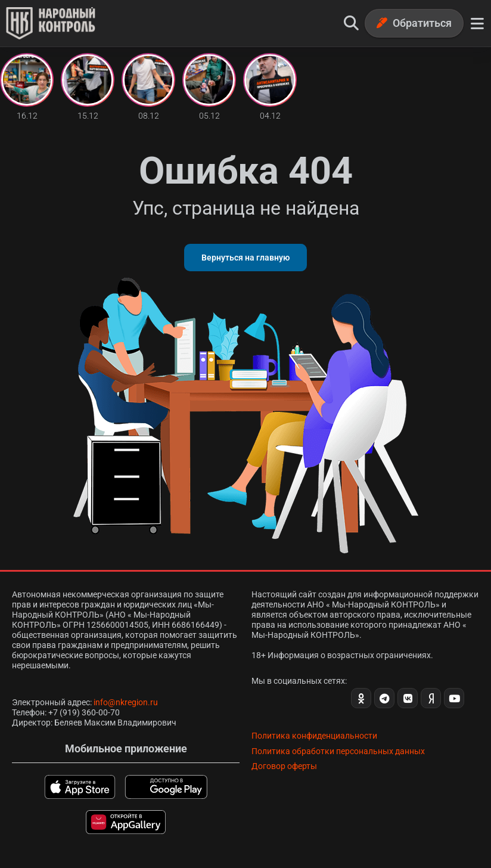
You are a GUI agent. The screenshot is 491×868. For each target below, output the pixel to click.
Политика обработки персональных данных (338, 751)
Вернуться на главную (245, 258)
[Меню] (477, 23)
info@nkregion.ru (126, 702)
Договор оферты (284, 766)
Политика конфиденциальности (314, 736)
